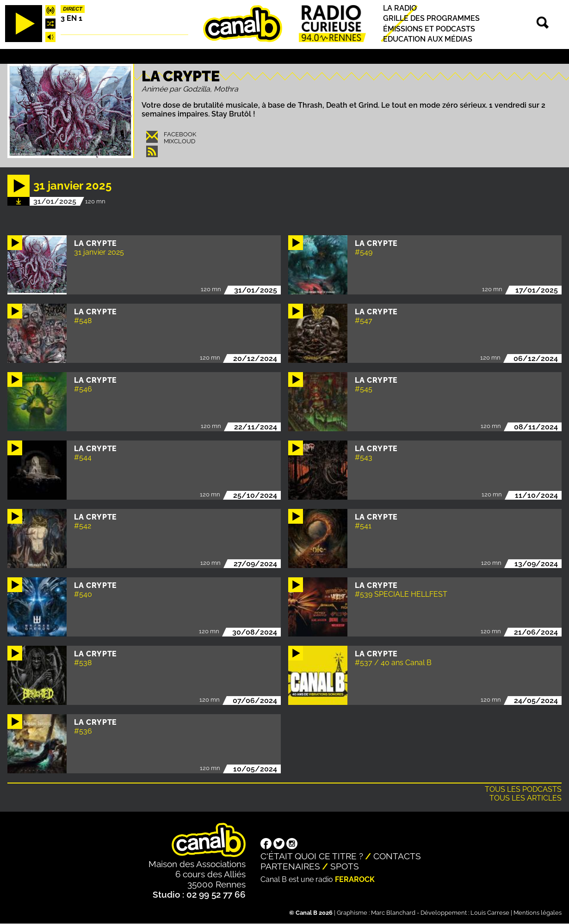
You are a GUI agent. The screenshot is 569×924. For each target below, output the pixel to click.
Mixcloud (179, 141)
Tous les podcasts (523, 789)
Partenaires (290, 866)
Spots (345, 866)
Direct (73, 9)
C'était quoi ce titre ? (312, 856)
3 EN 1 (71, 18)
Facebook (180, 134)
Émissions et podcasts (429, 29)
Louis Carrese (490, 913)
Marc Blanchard (393, 913)
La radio (400, 8)
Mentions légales (538, 913)
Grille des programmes (431, 19)
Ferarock (355, 879)
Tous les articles (526, 798)
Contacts (397, 856)
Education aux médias (428, 39)
